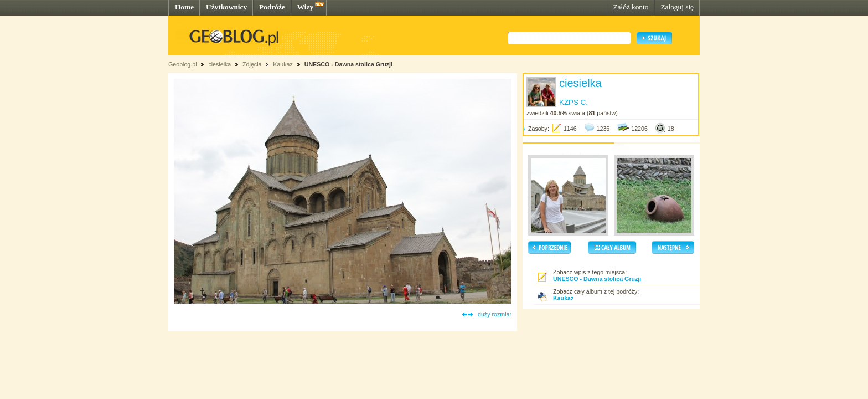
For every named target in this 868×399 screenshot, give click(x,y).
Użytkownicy (226, 7)
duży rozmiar (495, 314)
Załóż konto (631, 7)
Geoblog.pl (183, 64)
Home (184, 7)
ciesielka (219, 64)
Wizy (305, 7)
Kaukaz (283, 64)
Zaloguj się (677, 7)
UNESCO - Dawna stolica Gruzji (348, 64)
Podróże (272, 7)
